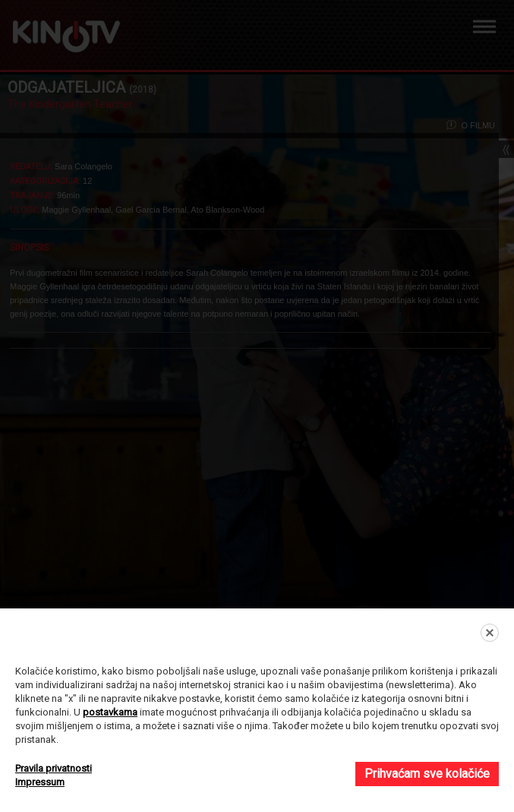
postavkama (110, 712)
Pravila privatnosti (54, 768)
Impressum (40, 782)
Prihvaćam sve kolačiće (427, 774)
